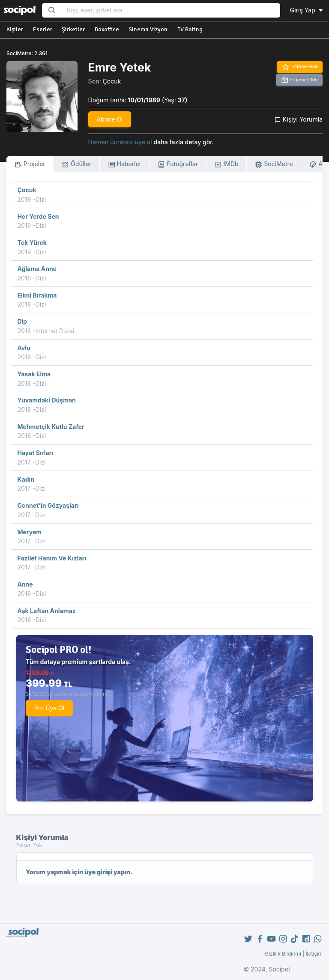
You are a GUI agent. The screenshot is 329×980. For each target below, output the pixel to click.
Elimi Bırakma (37, 295)
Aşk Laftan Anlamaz (46, 611)
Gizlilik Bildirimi (283, 954)
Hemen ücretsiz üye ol (120, 142)
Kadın (26, 479)
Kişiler (15, 29)
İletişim (314, 954)
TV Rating (190, 29)
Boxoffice (107, 29)
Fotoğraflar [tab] (178, 164)
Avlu (24, 348)
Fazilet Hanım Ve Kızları (52, 558)
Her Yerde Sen (38, 216)
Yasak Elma (34, 374)
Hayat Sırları (35, 453)
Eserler (43, 29)
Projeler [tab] (30, 164)
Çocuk (112, 81)
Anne (25, 584)
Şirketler (73, 29)
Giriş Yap (307, 10)
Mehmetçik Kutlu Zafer (51, 427)
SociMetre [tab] (274, 164)
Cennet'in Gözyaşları (48, 505)
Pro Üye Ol (49, 708)
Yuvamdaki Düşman (46, 400)
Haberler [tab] (125, 164)
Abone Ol (109, 119)
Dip (22, 321)
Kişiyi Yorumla (299, 119)
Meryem (29, 532)
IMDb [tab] (227, 164)
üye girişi (98, 872)
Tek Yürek (32, 243)
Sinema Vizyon (148, 29)
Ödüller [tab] (76, 164)
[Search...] (171, 10)
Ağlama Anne (37, 269)
